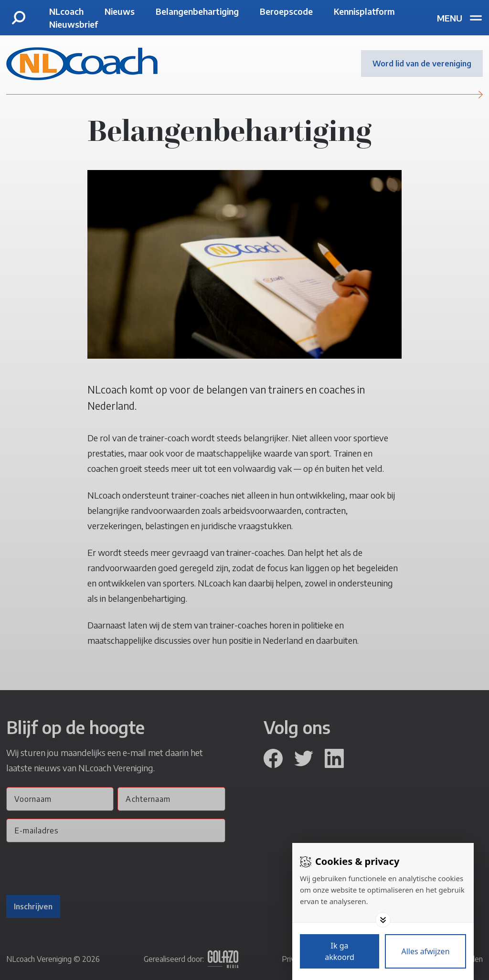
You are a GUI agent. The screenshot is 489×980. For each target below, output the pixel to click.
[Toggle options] (383, 920)
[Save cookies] (340, 951)
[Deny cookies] (425, 951)
